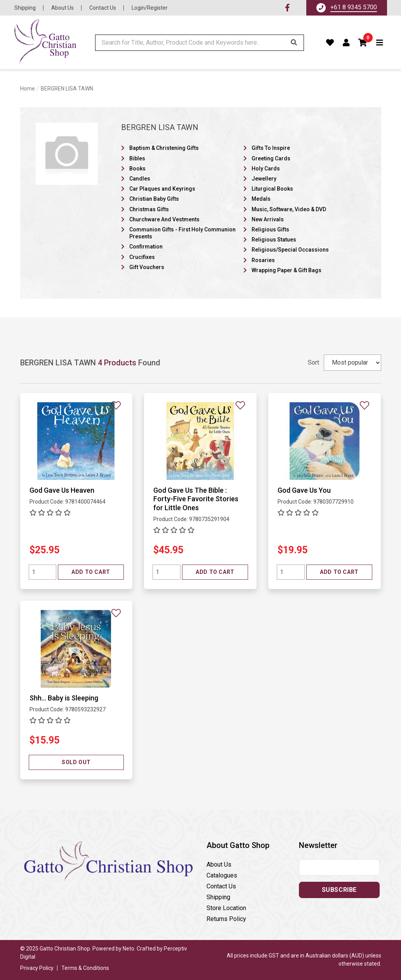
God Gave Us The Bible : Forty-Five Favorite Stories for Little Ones (196, 499)
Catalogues (222, 875)
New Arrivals (268, 219)
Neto (128, 949)
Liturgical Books (272, 189)
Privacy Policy (37, 968)
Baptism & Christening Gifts (164, 148)
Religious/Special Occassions (290, 250)
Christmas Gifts (149, 209)
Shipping (25, 8)
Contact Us (103, 8)
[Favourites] (330, 43)
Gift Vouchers (147, 267)
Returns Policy (226, 919)
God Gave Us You (304, 490)
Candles (140, 179)
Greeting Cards (271, 158)
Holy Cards (266, 169)
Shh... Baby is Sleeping (64, 698)
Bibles (137, 158)
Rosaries (263, 260)
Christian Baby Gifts (154, 199)
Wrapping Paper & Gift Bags (286, 270)
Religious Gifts (270, 229)
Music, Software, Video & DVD (289, 209)
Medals (261, 199)
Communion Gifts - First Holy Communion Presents (182, 233)
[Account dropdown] (346, 43)
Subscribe (339, 890)
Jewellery (264, 179)
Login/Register (150, 8)
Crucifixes (142, 257)
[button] (363, 43)
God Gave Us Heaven (62, 490)
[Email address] (339, 867)
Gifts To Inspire (271, 148)
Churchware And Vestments (164, 219)
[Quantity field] (43, 572)
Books (137, 169)
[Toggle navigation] (380, 43)
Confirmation (146, 247)
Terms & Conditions (85, 968)
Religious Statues (274, 240)
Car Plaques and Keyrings (162, 189)
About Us (62, 8)
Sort (313, 362)
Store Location (226, 908)
